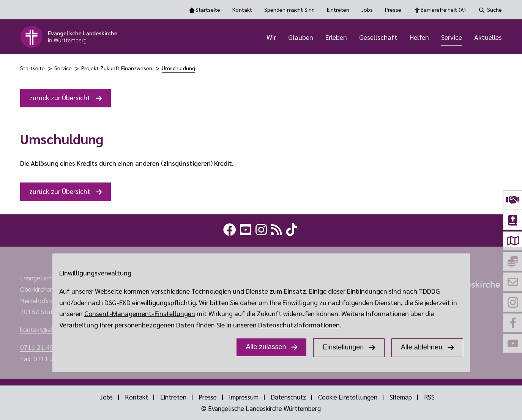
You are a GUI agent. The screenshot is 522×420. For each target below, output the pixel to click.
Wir (271, 37)
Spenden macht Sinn (289, 9)
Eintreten (338, 9)
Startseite (208, 9)
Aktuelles (488, 37)
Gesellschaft (378, 37)
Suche (494, 9)
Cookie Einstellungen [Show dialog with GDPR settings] (348, 397)
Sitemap (401, 397)
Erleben (336, 37)
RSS (429, 397)
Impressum (244, 397)
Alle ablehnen (422, 347)
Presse (393, 9)
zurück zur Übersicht (60, 97)
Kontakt (242, 9)
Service (452, 37)
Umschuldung (178, 68)
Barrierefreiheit (443, 10)
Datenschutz (288, 397)
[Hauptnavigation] (316, 37)
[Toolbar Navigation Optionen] (261, 10)
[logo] (69, 37)
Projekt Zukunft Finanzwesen (117, 68)
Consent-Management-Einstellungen (140, 313)
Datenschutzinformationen (299, 325)
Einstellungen (343, 347)
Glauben (301, 37)
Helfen (419, 37)
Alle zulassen (266, 347)
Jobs (367, 9)
